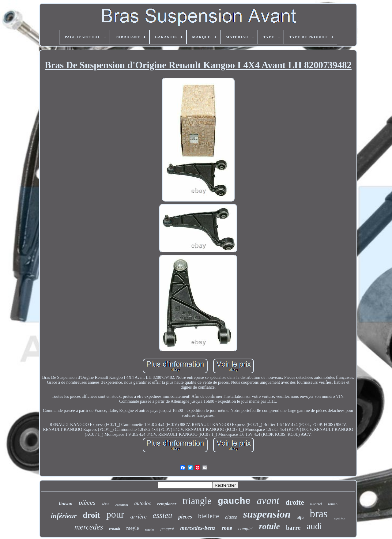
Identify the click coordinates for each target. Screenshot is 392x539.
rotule (269, 526)
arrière (138, 516)
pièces (87, 502)
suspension (267, 514)
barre (293, 528)
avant (268, 501)
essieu (163, 515)
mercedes (89, 527)
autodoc (143, 503)
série (106, 504)
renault (115, 529)
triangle (197, 501)
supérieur (340, 518)
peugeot (167, 529)
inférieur (64, 516)
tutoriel (316, 504)
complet (245, 529)
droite (295, 502)
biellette (209, 516)
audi (314, 526)
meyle (133, 528)
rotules (150, 530)
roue (227, 528)
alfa (300, 517)
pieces (185, 517)
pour (115, 514)
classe (231, 517)
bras (318, 514)
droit (91, 515)
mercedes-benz (198, 528)
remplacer (167, 504)
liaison (66, 504)
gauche (234, 501)
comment (122, 505)
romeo (333, 504)
